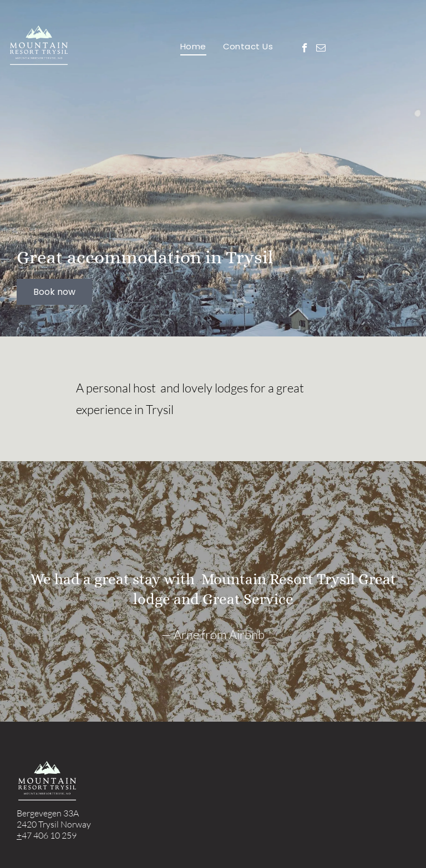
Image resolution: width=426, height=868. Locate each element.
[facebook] (305, 49)
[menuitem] (193, 46)
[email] (321, 49)
